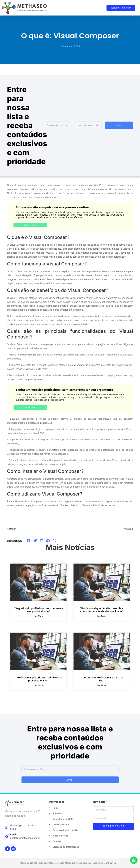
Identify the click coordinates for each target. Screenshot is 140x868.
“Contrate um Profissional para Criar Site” (102, 679)
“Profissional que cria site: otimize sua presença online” (38, 679)
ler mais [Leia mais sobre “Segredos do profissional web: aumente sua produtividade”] (38, 616)
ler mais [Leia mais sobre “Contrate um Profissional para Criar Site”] (102, 685)
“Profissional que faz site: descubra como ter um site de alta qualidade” (102, 610)
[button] (72, 8)
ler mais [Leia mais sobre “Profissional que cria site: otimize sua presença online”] (38, 685)
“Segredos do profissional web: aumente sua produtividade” (38, 610)
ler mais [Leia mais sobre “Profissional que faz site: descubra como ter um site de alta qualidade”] (102, 616)
